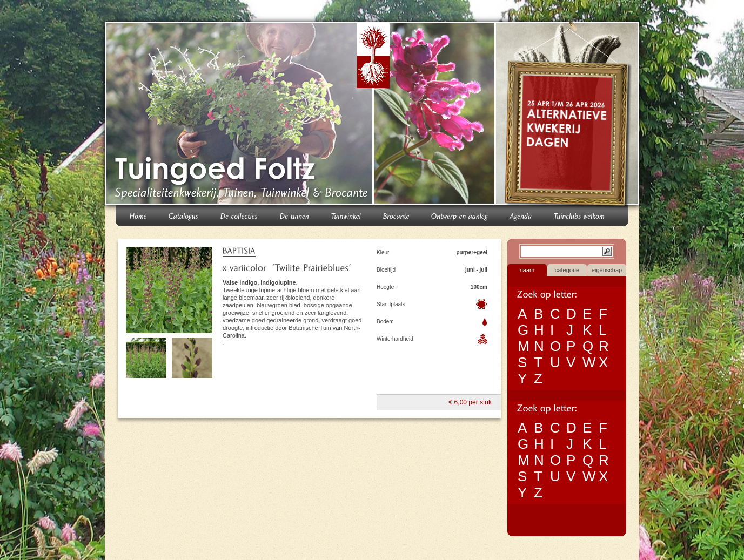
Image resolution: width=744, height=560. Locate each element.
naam (527, 270)
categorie (567, 270)
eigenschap (607, 270)
